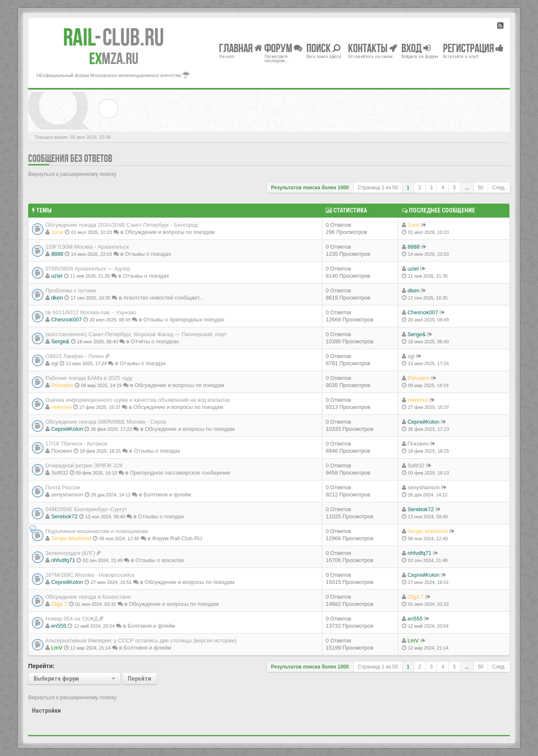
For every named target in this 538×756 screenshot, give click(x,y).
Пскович (62, 451)
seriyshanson (67, 495)
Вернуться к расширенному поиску (72, 174)
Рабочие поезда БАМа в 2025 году (89, 378)
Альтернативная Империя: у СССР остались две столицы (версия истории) (141, 641)
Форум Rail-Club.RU (177, 538)
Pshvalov (62, 385)
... (467, 188)
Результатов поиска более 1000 (310, 188)
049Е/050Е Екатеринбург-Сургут (86, 509)
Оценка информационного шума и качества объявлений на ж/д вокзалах (138, 400)
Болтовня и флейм (167, 495)
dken (57, 298)
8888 (57, 254)
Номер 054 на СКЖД (72, 619)
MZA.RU (114, 58)
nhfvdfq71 (63, 560)
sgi (55, 363)
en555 (59, 626)
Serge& (60, 341)
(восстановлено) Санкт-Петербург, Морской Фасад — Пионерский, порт (136, 334)
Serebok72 (65, 516)
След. (499, 188)
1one (57, 232)
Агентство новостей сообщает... (163, 298)
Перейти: (41, 666)
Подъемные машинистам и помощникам (97, 531)
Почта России (63, 487)
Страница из (378, 188)
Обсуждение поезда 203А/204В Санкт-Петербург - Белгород (121, 225)
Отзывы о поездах (148, 254)
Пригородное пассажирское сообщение (180, 473)
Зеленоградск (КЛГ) (70, 553)
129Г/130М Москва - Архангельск (87, 247)
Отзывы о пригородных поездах (184, 320)
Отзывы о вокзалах (160, 560)
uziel (57, 276)
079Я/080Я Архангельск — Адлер (88, 269)
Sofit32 (60, 473)
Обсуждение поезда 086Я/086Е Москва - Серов (106, 422)
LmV (57, 648)
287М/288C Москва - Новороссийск (90, 575)
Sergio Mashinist (71, 538)
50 (481, 188)
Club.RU (113, 37)
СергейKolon (67, 429)
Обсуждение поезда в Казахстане (88, 597)
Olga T (59, 604)
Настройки (46, 711)
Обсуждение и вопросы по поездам (170, 232)
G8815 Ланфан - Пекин (75, 356)
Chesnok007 (67, 320)
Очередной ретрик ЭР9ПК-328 (84, 466)
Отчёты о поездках (155, 341)
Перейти (140, 679)
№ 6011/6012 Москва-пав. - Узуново (91, 312)
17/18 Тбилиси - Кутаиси (76, 444)
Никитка (62, 407)
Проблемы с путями (71, 290)
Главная (241, 48)
